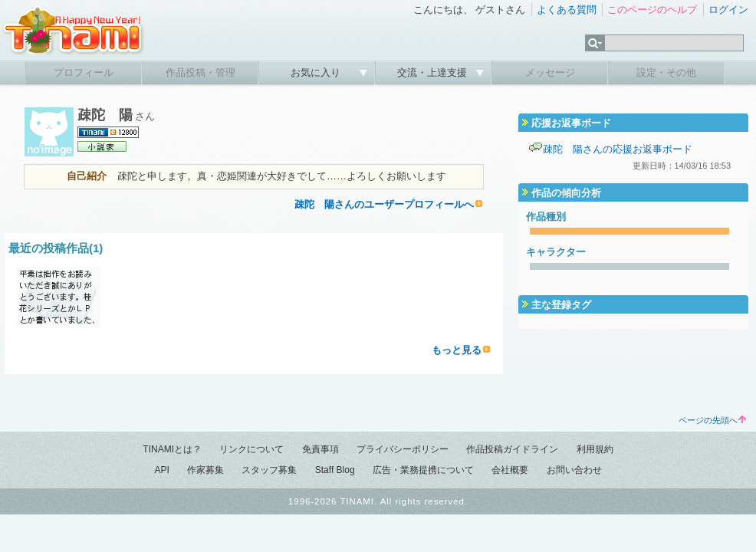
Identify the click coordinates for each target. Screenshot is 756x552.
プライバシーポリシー (403, 449)
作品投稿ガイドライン (512, 449)
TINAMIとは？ (172, 449)
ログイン (728, 10)
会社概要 (510, 470)
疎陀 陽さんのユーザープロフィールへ (384, 204)
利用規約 (595, 449)
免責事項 (320, 449)
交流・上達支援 (434, 72)
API (161, 470)
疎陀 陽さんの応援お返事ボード (618, 149)
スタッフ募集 (269, 470)
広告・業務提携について (423, 470)
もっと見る (457, 350)
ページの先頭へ (712, 420)
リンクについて (251, 449)
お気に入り (317, 72)
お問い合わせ (574, 470)
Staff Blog (335, 470)
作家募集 (205, 470)
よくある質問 (567, 10)
